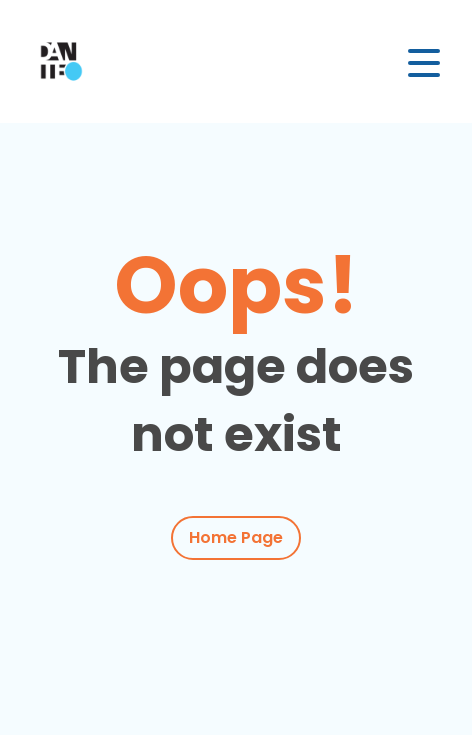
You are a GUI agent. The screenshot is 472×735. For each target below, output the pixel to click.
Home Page (236, 537)
